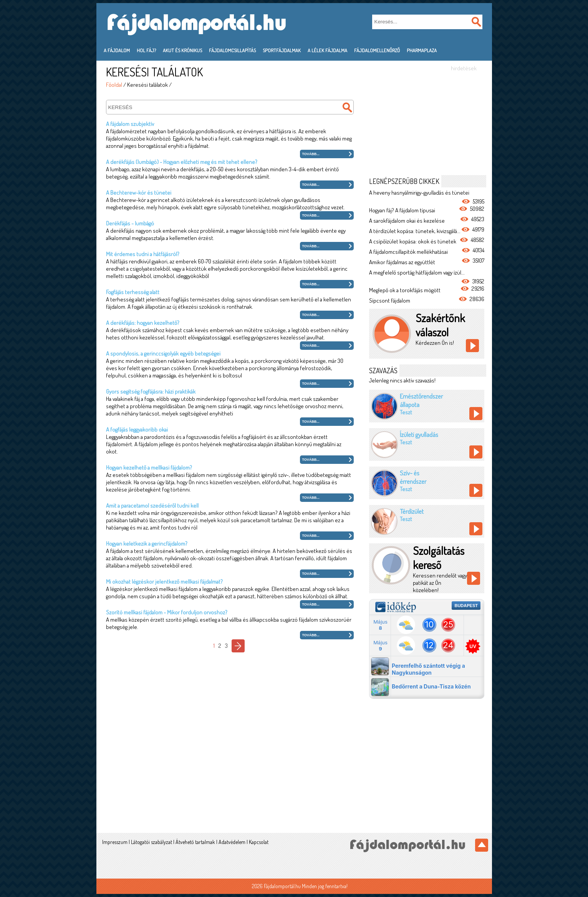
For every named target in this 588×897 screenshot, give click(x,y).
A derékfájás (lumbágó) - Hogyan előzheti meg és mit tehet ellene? (182, 162)
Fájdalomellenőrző (377, 50)
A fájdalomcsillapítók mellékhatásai (408, 252)
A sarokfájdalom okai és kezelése (407, 221)
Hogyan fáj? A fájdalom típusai (402, 210)
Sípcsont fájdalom (390, 300)
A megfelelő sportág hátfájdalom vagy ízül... (417, 272)
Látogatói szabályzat (152, 842)
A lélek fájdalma (327, 50)
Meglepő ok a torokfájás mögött (405, 290)
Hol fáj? (146, 50)
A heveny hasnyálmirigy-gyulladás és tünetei (419, 193)
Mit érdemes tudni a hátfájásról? (143, 254)
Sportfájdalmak (282, 50)
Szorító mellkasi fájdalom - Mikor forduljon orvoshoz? (167, 612)
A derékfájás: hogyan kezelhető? (143, 323)
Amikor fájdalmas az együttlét (402, 262)
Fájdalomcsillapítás (232, 50)
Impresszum (115, 842)
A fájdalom (117, 50)
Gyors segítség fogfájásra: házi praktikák (151, 391)
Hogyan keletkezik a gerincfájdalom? (147, 544)
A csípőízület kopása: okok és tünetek (413, 241)
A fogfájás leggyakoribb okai (137, 429)
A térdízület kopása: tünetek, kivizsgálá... (415, 231)
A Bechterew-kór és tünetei (139, 193)
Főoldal (114, 85)
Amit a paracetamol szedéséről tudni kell (152, 506)
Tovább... (311, 154)
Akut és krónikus (182, 50)
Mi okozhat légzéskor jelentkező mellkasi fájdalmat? (164, 582)
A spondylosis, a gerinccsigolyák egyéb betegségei (163, 353)
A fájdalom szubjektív (130, 124)
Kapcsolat (259, 842)
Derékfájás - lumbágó (130, 223)
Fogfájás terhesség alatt (133, 292)
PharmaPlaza (422, 50)
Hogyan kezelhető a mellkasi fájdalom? (149, 468)
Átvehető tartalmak (195, 842)
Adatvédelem (232, 842)
